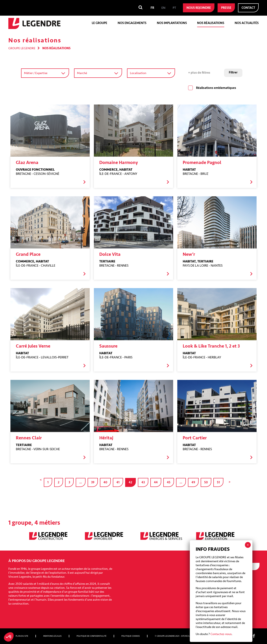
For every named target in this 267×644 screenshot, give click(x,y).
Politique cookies (131, 636)
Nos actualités (247, 23)
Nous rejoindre (199, 8)
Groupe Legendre (22, 48)
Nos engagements (132, 23)
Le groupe (99, 23)
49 (193, 482)
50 (206, 482)
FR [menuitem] (152, 8)
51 (218, 482)
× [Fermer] (248, 51)
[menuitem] (152, 8)
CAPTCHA (203, 591)
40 (105, 482)
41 (118, 482)
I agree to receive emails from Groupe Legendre (227, 580)
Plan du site (22, 636)
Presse (226, 8)
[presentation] (228, 601)
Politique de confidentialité (91, 636)
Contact (248, 8)
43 (143, 482)
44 (156, 482)
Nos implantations (172, 23)
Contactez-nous (221, 140)
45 (169, 482)
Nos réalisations (211, 23)
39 (93, 482)
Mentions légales (52, 636)
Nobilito (202, 636)
